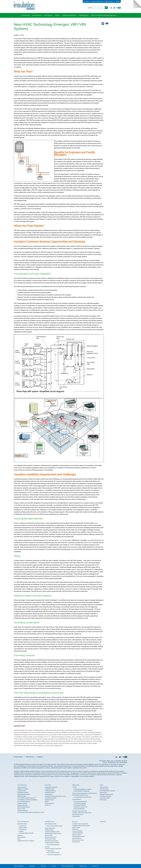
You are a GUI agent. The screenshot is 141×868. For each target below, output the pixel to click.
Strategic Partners (49, 800)
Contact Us (48, 805)
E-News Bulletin (21, 837)
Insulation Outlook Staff (97, 1)
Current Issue (26, 15)
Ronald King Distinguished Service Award (55, 796)
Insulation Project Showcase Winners (82, 813)
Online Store (75, 829)
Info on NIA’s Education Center (55, 826)
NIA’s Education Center (51, 824)
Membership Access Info (81, 807)
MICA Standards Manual (24, 807)
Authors (57, 15)
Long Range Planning (50, 791)
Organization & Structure (51, 787)
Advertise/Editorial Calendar (26, 833)
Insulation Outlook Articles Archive (81, 826)
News (19, 839)
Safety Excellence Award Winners (83, 797)
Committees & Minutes (51, 798)
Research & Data (77, 835)
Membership (76, 785)
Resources (75, 822)
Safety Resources (77, 838)
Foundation (103, 822)
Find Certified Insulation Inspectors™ (27, 798)
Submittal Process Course (51, 841)
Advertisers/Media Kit (69, 15)
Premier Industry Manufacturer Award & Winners (85, 793)
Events (102, 785)
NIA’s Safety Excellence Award (80, 795)
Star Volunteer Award (78, 815)
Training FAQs (50, 851)
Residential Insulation (23, 793)
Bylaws (47, 802)
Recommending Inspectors (55, 855)
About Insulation (22, 785)
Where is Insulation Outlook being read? (103, 15)
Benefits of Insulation (23, 789)
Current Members (77, 799)
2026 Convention (104, 787)
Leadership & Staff (50, 789)
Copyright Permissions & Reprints (26, 841)
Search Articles (37, 15)
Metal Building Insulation (24, 794)
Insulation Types (22, 791)
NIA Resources (76, 842)
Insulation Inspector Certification (53, 849)
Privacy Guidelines (50, 803)
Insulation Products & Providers (80, 824)
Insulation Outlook (22, 803)
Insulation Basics (49, 830)
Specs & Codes (21, 809)
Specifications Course (50, 837)
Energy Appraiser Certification (52, 843)
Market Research (22, 796)
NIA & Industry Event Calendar (107, 791)
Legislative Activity (50, 793)
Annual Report (48, 794)
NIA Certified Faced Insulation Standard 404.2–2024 (31, 812)
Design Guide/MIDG (23, 805)
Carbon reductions (22, 787)
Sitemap (40, 757)
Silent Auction (103, 793)
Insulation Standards (23, 811)
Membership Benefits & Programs (83, 789)
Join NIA (118, 1)
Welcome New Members (81, 801)
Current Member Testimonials (82, 791)
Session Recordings (105, 798)
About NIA (48, 785)
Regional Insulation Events (106, 794)
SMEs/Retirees (76, 816)
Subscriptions (48, 15)
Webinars (47, 847)
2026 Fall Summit (104, 789)
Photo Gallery (103, 800)
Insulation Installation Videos (52, 832)
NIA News (20, 835)
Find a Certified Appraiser (24, 802)
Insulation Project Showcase (80, 811)
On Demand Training (50, 839)
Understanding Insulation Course (53, 834)
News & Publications (23, 822)
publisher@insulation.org (58, 768)
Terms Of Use (30, 757)
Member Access (109, 1)
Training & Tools (50, 822)
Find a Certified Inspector (53, 853)
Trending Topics (84, 15)
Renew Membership (79, 809)
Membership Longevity (80, 803)
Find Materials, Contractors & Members (27, 800)
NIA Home (86, 1)
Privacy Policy (18, 757)
